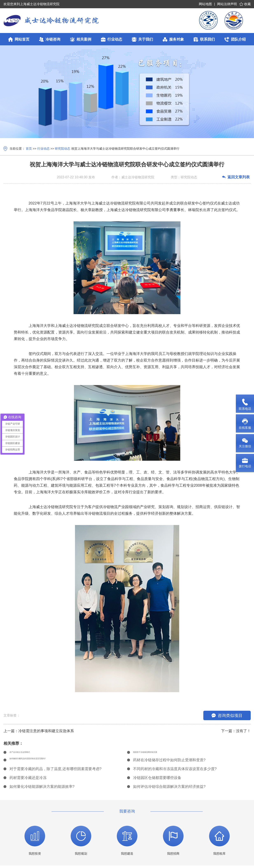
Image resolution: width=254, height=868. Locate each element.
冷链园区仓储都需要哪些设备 (157, 780)
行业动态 (43, 149)
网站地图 (205, 4)
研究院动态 (63, 149)
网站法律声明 (227, 4)
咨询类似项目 (227, 715)
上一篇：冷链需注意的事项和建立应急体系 (39, 731)
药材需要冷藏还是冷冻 (28, 780)
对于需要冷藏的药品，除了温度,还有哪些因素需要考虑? (56, 771)
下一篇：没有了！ (236, 731)
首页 (29, 149)
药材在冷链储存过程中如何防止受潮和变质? (169, 762)
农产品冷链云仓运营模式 (30, 754)
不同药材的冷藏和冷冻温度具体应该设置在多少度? (175, 771)
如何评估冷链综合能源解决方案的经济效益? (169, 789)
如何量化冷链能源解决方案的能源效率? (42, 789)
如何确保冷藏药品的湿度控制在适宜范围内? (46, 762)
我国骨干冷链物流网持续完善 (157, 754)
